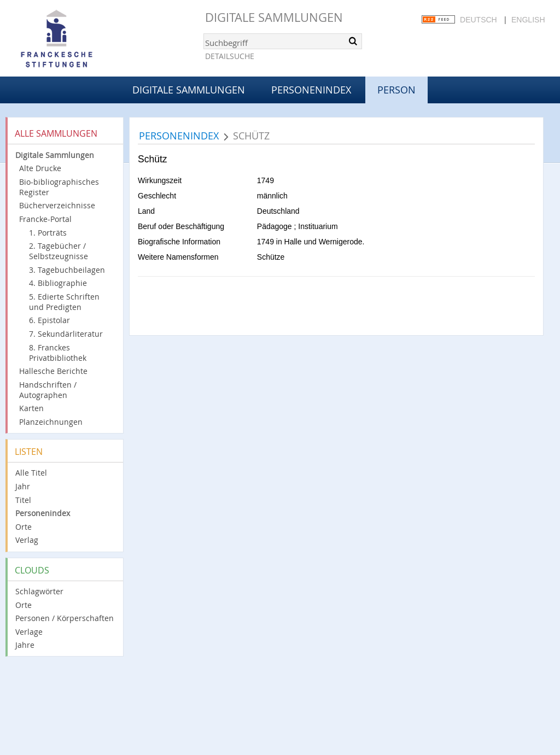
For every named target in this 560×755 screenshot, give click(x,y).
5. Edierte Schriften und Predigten (64, 302)
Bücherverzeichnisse (57, 205)
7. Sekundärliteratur (66, 334)
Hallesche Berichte (53, 371)
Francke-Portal (45, 219)
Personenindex (311, 90)
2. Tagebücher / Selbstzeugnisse (59, 251)
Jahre (25, 645)
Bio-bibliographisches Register (59, 187)
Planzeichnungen (51, 422)
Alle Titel (31, 473)
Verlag (27, 540)
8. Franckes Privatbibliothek (58, 353)
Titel (23, 500)
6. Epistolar (49, 320)
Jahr (23, 486)
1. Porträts (48, 233)
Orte (24, 527)
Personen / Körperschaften (65, 618)
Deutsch (479, 20)
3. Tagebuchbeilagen (67, 270)
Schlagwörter (39, 591)
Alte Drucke (40, 168)
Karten (31, 408)
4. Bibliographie (58, 283)
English (528, 20)
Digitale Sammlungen (274, 17)
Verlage (29, 632)
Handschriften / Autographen (48, 390)
